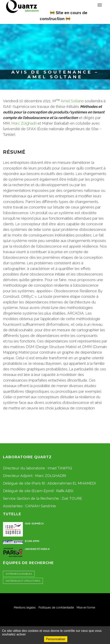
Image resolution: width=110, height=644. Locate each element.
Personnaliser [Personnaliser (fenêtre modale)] (56, 639)
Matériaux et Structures (23, 581)
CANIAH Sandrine (41, 506)
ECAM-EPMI (32, 541)
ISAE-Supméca (34, 524)
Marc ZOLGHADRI (51, 476)
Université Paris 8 (37, 549)
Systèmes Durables (19, 574)
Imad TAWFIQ (60, 468)
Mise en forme (86, 608)
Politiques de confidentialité (56, 608)
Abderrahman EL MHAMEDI (72, 483)
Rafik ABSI (65, 491)
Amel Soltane (72, 101)
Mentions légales (25, 608)
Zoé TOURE (72, 498)
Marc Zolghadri (24, 123)
